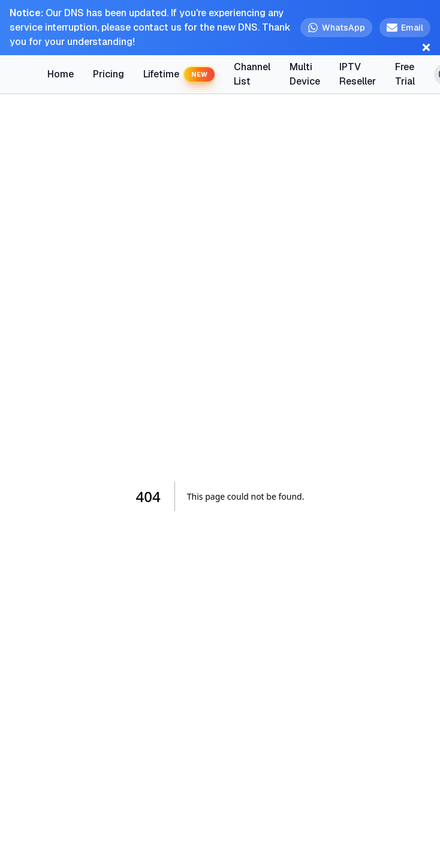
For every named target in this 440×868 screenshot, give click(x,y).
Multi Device (305, 74)
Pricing (109, 74)
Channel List (252, 74)
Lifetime (179, 75)
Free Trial (404, 74)
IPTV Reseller (358, 74)
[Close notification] (426, 47)
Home (61, 74)
